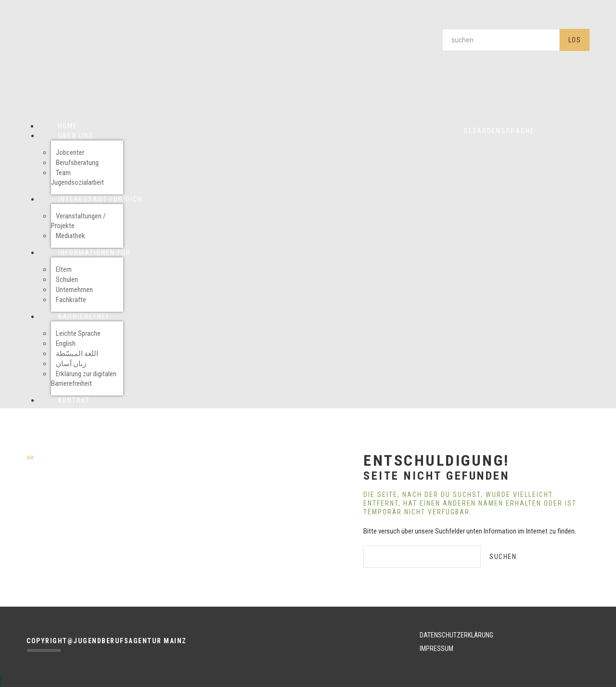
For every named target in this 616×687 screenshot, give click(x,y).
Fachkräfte (71, 300)
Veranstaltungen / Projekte (78, 221)
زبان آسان (71, 364)
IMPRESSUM (436, 649)
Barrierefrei (83, 317)
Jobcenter (70, 153)
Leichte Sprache (78, 333)
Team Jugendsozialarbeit (77, 178)
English (66, 343)
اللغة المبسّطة (77, 354)
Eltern (64, 269)
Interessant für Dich (100, 199)
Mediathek (71, 236)
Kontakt (74, 400)
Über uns (76, 136)
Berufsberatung (77, 163)
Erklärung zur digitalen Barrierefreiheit (84, 379)
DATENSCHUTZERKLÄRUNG (456, 635)
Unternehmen (74, 290)
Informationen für (95, 253)
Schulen (67, 280)
